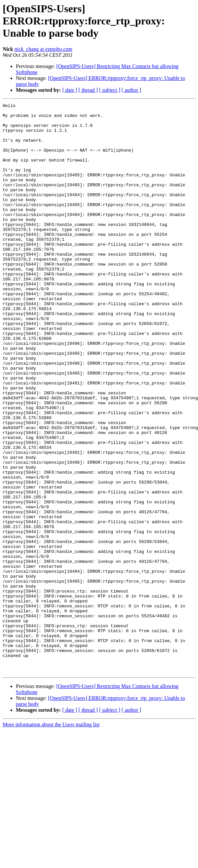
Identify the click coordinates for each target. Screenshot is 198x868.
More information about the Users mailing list (51, 838)
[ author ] (131, 90)
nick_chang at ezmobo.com (43, 49)
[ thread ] (88, 90)
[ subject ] (110, 90)
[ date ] (70, 90)
